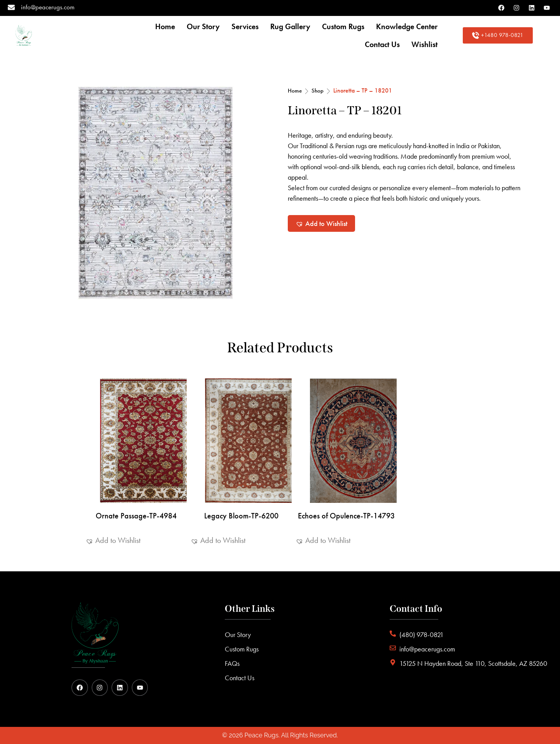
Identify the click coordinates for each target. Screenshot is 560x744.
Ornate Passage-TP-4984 (136, 516)
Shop (318, 91)
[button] (321, 223)
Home (295, 91)
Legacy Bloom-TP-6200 (241, 516)
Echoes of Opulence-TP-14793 (346, 516)
